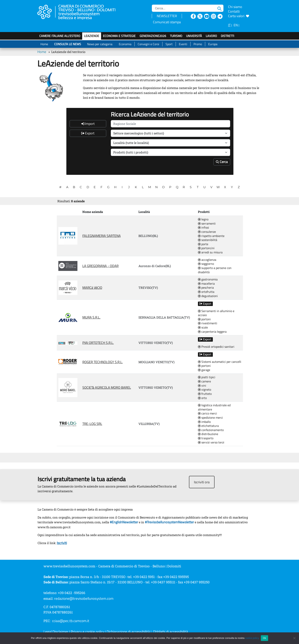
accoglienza (207, 260)
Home (44, 44)
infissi (203, 228)
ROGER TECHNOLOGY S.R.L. (103, 362)
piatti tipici (207, 377)
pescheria (206, 288)
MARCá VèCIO (92, 288)
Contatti (234, 11)
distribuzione (208, 434)
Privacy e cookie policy (88, 632)
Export (88, 133)
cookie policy (252, 638)
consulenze (207, 232)
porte (203, 244)
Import (88, 124)
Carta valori (239, 16)
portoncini (206, 248)
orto (202, 398)
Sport (169, 44)
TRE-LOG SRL (92, 424)
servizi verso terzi (211, 442)
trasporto (206, 438)
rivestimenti (208, 323)
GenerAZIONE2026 (153, 36)
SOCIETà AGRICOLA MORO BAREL (107, 387)
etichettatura (208, 426)
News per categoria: (100, 44)
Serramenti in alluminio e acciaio (216, 313)
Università (194, 36)
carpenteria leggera (212, 332)
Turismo (176, 36)
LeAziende (92, 36)
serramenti (207, 224)
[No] (294, 638)
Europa (213, 44)
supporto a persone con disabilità (215, 270)
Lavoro (211, 36)
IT (229, 25)
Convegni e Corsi (148, 44)
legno (203, 219)
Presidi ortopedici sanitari (216, 347)
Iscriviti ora (202, 482)
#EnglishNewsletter (124, 522)
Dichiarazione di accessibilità (128, 632)
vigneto (205, 390)
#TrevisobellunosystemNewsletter (169, 522)
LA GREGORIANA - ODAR (100, 266)
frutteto (205, 394)
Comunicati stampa (167, 22)
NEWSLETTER (167, 16)
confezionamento (211, 430)
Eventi (183, 44)
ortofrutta (206, 292)
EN (236, 25)
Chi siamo (235, 7)
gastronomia (208, 279)
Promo (198, 44)
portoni (204, 319)
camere (204, 381)
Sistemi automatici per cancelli (220, 362)
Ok (264, 638)
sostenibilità (208, 240)
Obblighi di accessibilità (170, 632)
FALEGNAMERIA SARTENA (102, 236)
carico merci (207, 414)
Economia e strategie (119, 36)
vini (202, 386)
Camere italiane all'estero (60, 36)
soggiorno (206, 264)
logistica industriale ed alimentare (214, 407)
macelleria (206, 284)
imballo (204, 422)
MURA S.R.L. (91, 317)
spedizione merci (210, 418)
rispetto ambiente (211, 236)
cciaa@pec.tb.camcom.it (71, 621)
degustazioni (208, 296)
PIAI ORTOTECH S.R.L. (98, 343)
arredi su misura (210, 252)
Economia (125, 44)
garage (204, 370)
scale (203, 328)
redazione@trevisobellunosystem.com (84, 598)
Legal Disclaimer (56, 632)
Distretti (227, 36)
